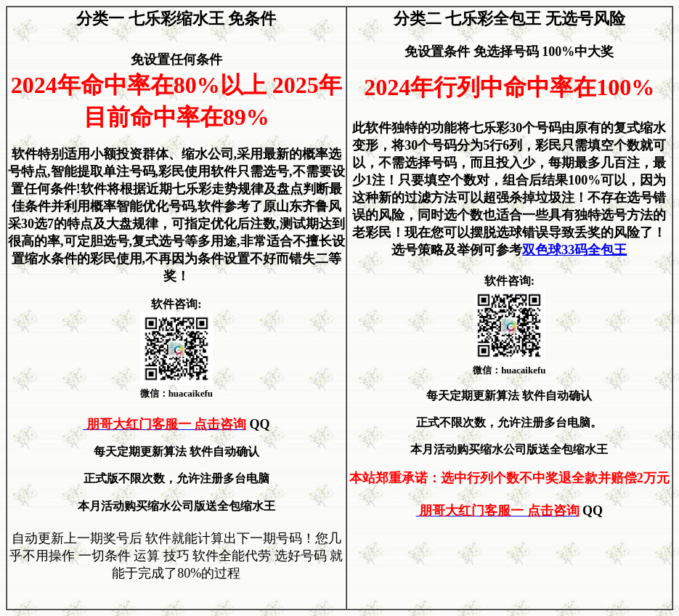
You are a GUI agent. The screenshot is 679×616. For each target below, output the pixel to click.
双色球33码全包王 (574, 250)
